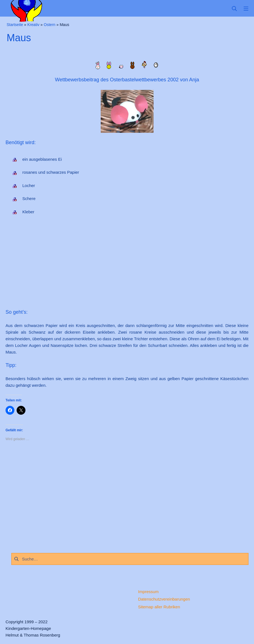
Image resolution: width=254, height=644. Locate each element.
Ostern (50, 25)
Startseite (15, 25)
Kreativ (33, 25)
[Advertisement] (127, 264)
